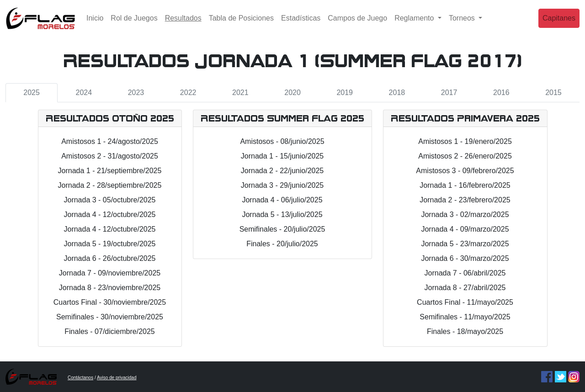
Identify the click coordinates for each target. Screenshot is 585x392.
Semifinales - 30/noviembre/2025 (110, 317)
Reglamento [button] (415, 25)
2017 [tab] (449, 93)
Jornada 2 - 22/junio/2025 (282, 171)
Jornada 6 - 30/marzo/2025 (465, 258)
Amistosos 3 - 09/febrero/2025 (465, 171)
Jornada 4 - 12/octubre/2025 (109, 215)
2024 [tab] (84, 93)
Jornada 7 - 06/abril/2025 (465, 273)
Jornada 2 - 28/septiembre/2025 (110, 185)
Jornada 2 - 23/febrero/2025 (465, 200)
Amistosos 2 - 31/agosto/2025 (110, 156)
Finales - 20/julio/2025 (282, 244)
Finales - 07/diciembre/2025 (109, 331)
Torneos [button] (463, 25)
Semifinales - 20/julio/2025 (282, 229)
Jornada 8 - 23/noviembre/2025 (110, 288)
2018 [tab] (397, 93)
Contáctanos (80, 378)
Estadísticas (301, 25)
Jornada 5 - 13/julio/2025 (282, 215)
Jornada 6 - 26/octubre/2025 (109, 258)
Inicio (95, 25)
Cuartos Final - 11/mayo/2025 (465, 302)
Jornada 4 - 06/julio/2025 (282, 200)
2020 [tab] (292, 93)
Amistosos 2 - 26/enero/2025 (465, 156)
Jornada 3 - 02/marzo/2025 (465, 215)
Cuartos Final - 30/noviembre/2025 (110, 302)
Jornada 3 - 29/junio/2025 (282, 185)
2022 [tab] (188, 93)
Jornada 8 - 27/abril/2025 (465, 288)
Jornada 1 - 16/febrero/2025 (465, 185)
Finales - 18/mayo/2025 (465, 331)
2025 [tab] (32, 93)
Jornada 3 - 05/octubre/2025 (109, 200)
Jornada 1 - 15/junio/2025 (282, 156)
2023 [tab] (136, 93)
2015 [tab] (553, 93)
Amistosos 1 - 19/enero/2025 (465, 141)
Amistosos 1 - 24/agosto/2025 (110, 141)
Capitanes (559, 25)
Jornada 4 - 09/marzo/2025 (465, 229)
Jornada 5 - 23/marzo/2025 (465, 244)
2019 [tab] (345, 93)
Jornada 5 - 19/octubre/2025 (109, 244)
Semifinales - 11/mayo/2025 (465, 317)
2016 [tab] (501, 93)
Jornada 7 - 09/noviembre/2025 (110, 273)
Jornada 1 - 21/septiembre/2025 (110, 171)
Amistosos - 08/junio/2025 (282, 141)
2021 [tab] (240, 93)
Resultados (185, 24)
